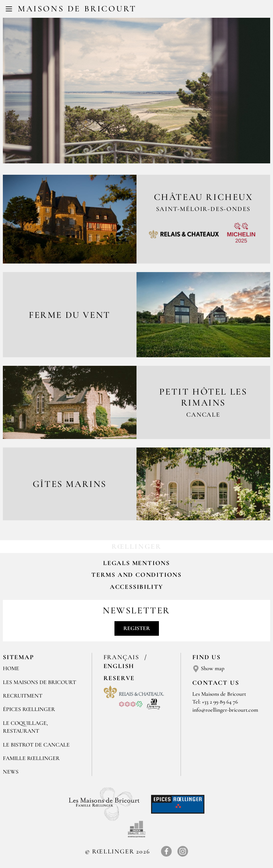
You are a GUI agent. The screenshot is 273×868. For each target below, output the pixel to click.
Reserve (119, 678)
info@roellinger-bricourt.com (225, 710)
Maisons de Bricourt (77, 9)
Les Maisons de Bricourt (39, 682)
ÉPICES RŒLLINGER (29, 709)
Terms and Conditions (136, 575)
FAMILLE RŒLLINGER (31, 758)
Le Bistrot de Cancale (36, 745)
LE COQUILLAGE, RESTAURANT (25, 727)
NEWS (11, 772)
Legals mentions (136, 563)
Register (137, 628)
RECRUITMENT (23, 696)
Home (11, 668)
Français (122, 657)
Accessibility (136, 587)
